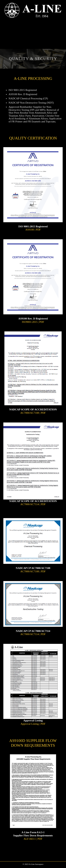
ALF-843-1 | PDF (33, 839)
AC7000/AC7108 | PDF (33, 413)
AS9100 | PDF (33, 230)
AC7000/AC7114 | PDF (33, 504)
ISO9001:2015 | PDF (33, 322)
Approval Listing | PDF (33, 724)
